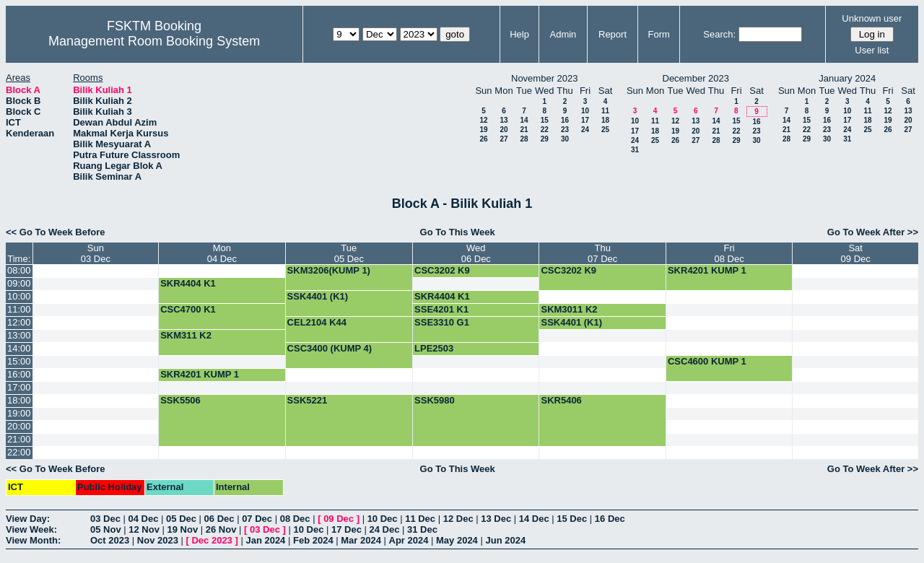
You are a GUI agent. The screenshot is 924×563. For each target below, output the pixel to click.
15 (545, 120)
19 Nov (183, 529)
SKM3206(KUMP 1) (329, 270)
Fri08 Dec (729, 253)
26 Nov (221, 529)
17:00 (19, 387)
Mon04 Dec (222, 253)
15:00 (19, 361)
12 (483, 120)
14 (524, 120)
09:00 (19, 283)
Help (519, 34)
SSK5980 (435, 400)
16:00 (19, 374)
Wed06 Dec (476, 253)
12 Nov (144, 529)
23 (565, 130)
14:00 (19, 348)
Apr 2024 (409, 540)
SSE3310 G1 (442, 322)
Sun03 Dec (96, 253)
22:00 (19, 452)
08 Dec (295, 519)
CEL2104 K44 (317, 322)
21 (524, 130)
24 (585, 130)
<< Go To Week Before (56, 232)
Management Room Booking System (154, 41)
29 (545, 139)
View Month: (33, 540)
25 (605, 130)
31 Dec (422, 529)
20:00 (19, 426)
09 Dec (339, 519)
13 (504, 120)
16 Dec (610, 519)
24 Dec (385, 529)
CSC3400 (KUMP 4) (330, 348)
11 (605, 111)
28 (524, 139)
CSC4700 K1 (188, 309)
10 (585, 111)
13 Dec (496, 519)
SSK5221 (308, 400)
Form (659, 34)
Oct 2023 (110, 540)
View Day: (28, 519)
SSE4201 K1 (441, 309)
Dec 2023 (212, 540)
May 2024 (457, 540)
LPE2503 (434, 348)
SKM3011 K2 (569, 309)
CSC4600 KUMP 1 (707, 361)
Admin (563, 34)
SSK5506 (180, 400)
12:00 (19, 322)
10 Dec (383, 519)
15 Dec (572, 519)
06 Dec (219, 519)
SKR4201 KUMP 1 (707, 270)
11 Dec (420, 519)
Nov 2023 (158, 540)
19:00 (19, 413)
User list (872, 50)
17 (585, 120)
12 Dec (458, 519)
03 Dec (105, 519)
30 (565, 139)
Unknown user (872, 18)
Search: (719, 34)
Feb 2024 (313, 540)
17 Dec (346, 529)
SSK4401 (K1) (318, 296)
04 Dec (144, 519)
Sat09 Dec (856, 253)
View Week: (31, 529)
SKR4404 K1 (188, 283)
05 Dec (181, 519)
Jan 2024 (265, 540)
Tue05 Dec (349, 253)
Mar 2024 (361, 540)
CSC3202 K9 (442, 270)
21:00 (19, 439)
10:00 (19, 296)
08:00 (19, 270)
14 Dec (534, 519)
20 (504, 130)
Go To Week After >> (873, 232)
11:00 (19, 309)
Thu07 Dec (602, 253)
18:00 (19, 400)
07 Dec (257, 519)
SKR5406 (561, 400)
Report (613, 34)
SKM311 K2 (186, 335)
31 (635, 150)
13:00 (19, 335)
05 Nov (106, 529)
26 (483, 139)
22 (545, 130)
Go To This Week (458, 232)
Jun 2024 (505, 540)
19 (483, 130)
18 (605, 120)
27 (504, 139)
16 (565, 120)
